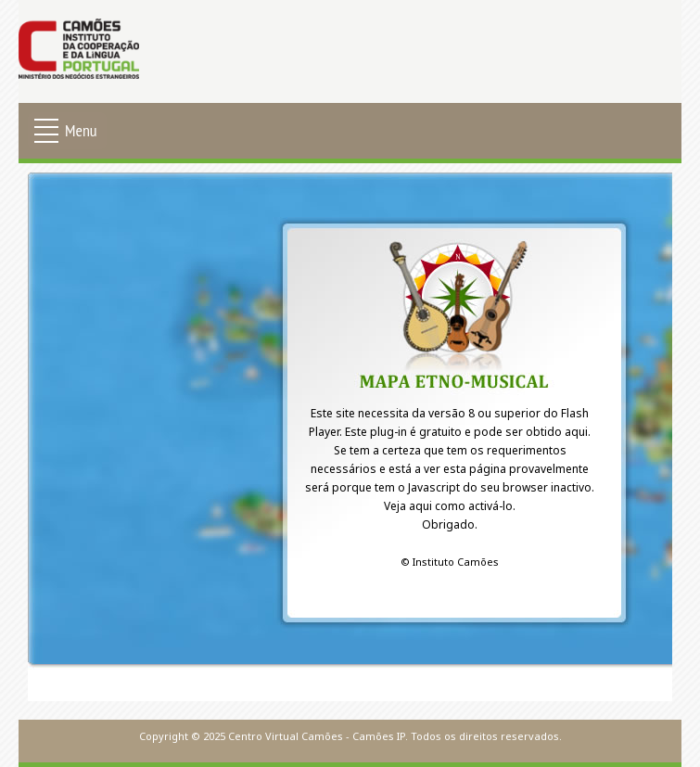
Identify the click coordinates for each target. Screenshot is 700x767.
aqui (576, 432)
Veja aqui (408, 506)
